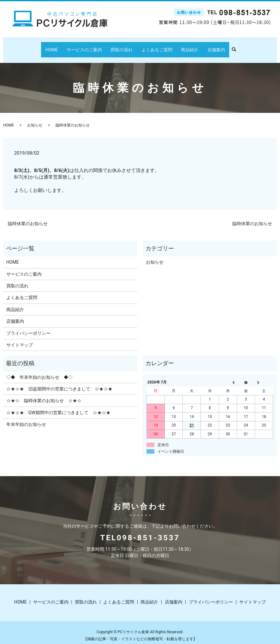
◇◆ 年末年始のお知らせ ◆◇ (39, 371)
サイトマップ (20, 339)
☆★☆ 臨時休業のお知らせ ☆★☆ (44, 395)
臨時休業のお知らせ (28, 218)
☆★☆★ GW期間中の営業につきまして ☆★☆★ (58, 407)
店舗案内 (206, 46)
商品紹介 (183, 46)
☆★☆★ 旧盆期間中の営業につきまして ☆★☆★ (59, 383)
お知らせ (35, 119)
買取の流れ (124, 46)
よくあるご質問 (155, 46)
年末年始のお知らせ (26, 418)
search (225, 47)
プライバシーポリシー (28, 327)
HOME (63, 46)
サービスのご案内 (91, 46)
